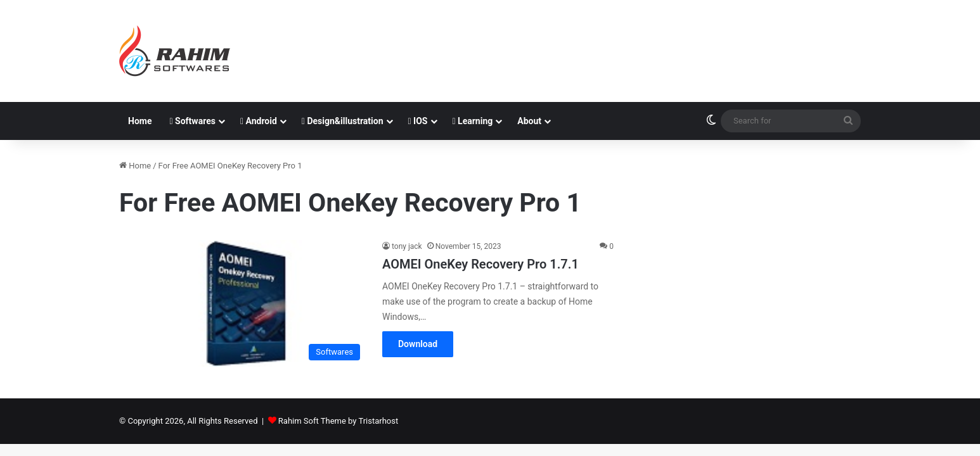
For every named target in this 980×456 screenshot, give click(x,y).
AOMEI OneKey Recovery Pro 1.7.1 (480, 264)
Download (418, 344)
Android (259, 121)
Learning (473, 121)
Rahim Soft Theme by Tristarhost (338, 421)
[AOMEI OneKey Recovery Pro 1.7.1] (243, 303)
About (529, 121)
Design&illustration (343, 121)
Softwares (192, 121)
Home (140, 121)
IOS (418, 121)
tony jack (407, 246)
